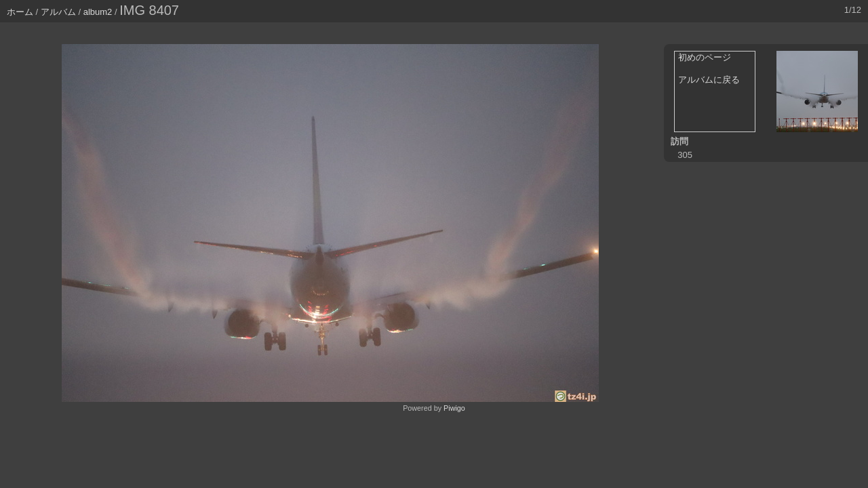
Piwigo (454, 408)
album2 (98, 12)
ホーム (20, 12)
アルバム (58, 12)
